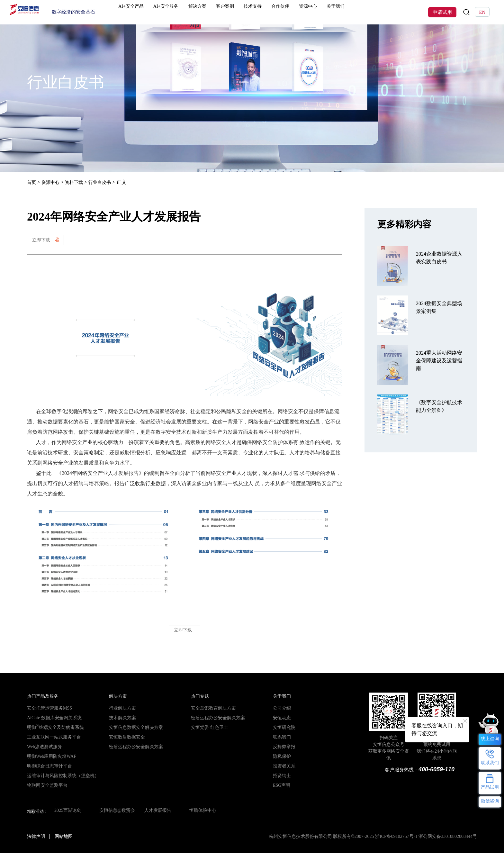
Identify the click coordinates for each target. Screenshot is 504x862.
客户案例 (242, 12)
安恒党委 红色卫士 (208, 736)
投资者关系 (283, 775)
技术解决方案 (122, 726)
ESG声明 (281, 794)
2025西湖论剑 (67, 820)
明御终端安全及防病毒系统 (53, 736)
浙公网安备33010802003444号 (448, 845)
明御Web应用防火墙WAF (50, 765)
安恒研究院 (283, 736)
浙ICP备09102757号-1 (396, 845)
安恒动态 (281, 726)
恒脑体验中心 (207, 820)
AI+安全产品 (144, 12)
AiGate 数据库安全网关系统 (52, 726)
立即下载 (50, 242)
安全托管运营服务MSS (48, 717)
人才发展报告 (160, 820)
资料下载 (79, 182)
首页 (32, 182)
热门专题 (199, 705)
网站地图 (64, 845)
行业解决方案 (122, 717)
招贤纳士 (281, 784)
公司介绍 (281, 717)
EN (482, 12)
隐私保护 (281, 765)
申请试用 (442, 12)
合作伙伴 (299, 12)
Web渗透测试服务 (43, 755)
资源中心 (327, 12)
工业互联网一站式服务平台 (52, 746)
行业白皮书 (108, 182)
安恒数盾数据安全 (126, 746)
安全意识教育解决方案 (212, 717)
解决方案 (213, 12)
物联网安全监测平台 (46, 794)
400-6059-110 (435, 778)
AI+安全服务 (181, 12)
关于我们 (356, 12)
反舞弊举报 (283, 755)
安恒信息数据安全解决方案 (134, 736)
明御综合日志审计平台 (48, 775)
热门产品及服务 (42, 705)
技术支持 (270, 12)
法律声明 (36, 845)
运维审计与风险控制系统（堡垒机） (60, 784)
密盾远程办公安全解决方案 (134, 755)
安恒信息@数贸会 (117, 820)
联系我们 (281, 746)
